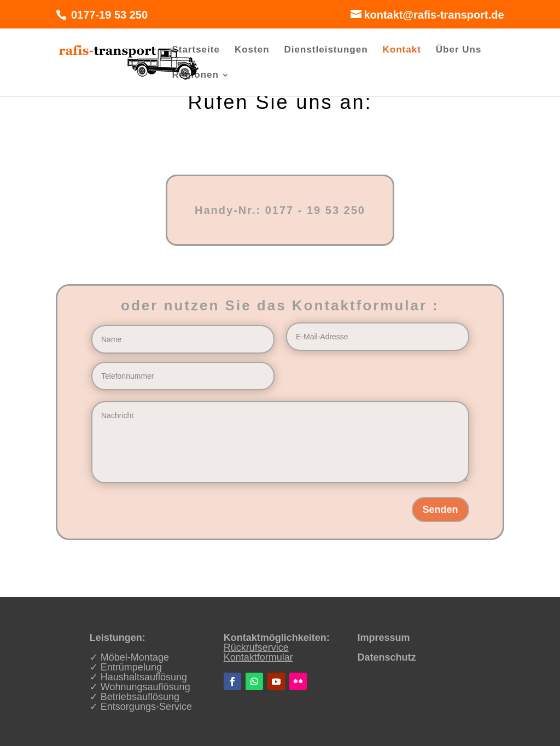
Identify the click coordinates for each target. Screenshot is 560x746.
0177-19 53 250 (108, 15)
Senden (441, 510)
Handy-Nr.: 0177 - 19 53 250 (280, 210)
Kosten (252, 50)
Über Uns (459, 50)
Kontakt (402, 50)
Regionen (195, 76)
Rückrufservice (256, 647)
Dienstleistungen (326, 50)
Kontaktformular (258, 657)
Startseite (196, 50)
